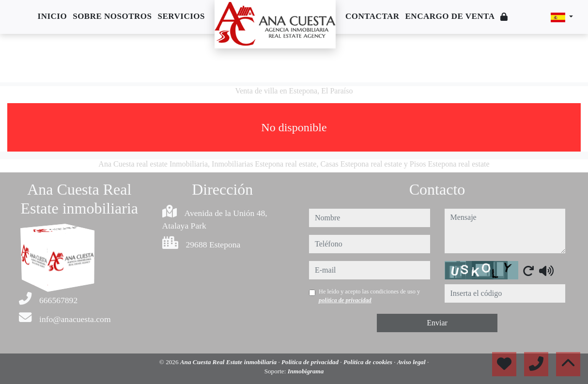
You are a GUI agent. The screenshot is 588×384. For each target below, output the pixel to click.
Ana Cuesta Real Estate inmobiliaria (229, 362)
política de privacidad (345, 300)
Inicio (53, 16)
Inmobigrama (306, 371)
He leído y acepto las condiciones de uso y (369, 296)
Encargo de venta (450, 16)
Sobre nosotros (112, 16)
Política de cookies (369, 362)
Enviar (437, 323)
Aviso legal (412, 362)
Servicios (181, 16)
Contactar (372, 16)
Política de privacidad (311, 362)
